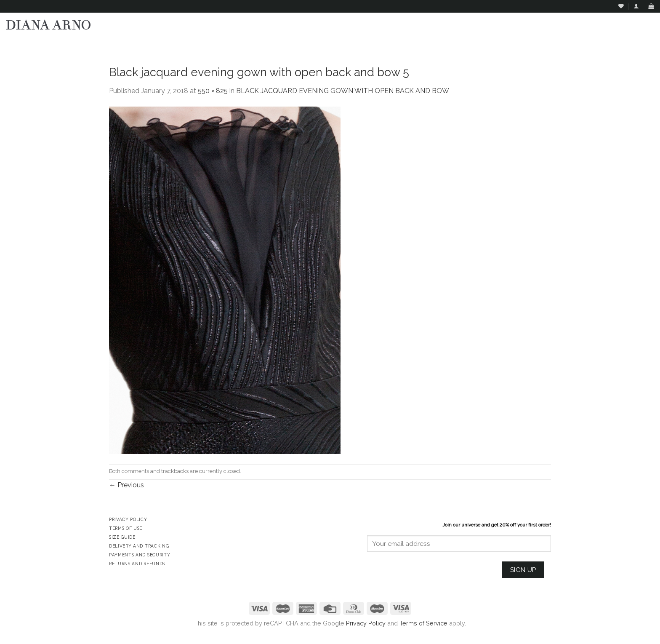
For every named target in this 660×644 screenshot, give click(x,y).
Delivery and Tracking (139, 546)
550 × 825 (213, 91)
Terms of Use (126, 528)
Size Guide (122, 537)
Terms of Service (423, 623)
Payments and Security (140, 555)
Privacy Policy (366, 623)
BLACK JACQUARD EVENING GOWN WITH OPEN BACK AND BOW (343, 91)
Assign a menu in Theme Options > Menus (568, 44)
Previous (126, 485)
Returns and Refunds (137, 564)
